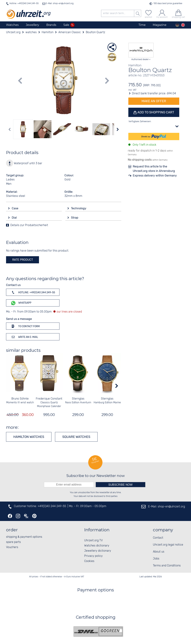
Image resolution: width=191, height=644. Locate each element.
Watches (12, 25)
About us (159, 552)
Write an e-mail (24, 337)
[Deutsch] (177, 25)
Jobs (156, 559)
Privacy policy (93, 556)
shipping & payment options (24, 537)
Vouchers (12, 547)
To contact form (25, 326)
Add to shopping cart (155, 112)
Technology (79, 208)
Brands (51, 25)
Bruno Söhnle (20, 399)
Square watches (76, 437)
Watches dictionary (97, 546)
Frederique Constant (49, 399)
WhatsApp (21, 303)
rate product (23, 260)
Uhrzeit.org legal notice (168, 545)
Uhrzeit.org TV (93, 540)
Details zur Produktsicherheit (29, 225)
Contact (158, 538)
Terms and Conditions (167, 566)
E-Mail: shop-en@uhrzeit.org (59, 3)
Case (15, 208)
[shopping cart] (178, 13)
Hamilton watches (29, 437)
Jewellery (32, 25)
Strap (75, 218)
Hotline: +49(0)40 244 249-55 (24, 3)
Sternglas (78, 399)
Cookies (89, 561)
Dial (15, 218)
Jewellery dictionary (98, 551)
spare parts (13, 542)
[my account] (162, 13)
